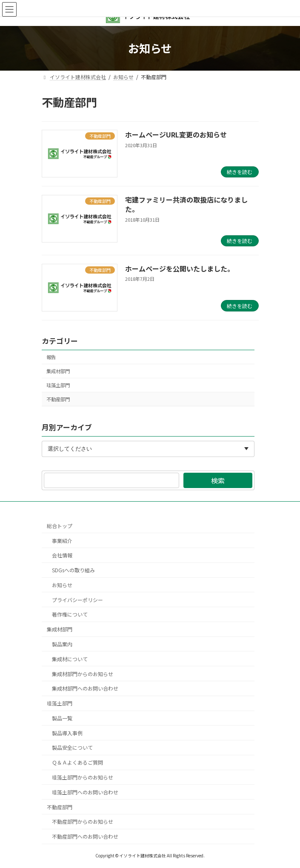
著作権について (70, 615)
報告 (51, 357)
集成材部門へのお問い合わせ (85, 689)
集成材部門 (58, 371)
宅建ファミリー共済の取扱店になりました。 (186, 204)
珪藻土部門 (58, 385)
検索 (218, 480)
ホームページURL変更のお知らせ (176, 134)
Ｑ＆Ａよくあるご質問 (77, 763)
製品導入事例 (67, 733)
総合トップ (60, 526)
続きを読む (240, 172)
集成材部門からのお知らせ (83, 674)
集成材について (70, 659)
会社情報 (62, 555)
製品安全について (72, 748)
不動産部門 (58, 399)
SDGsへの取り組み (73, 570)
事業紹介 (62, 541)
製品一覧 (62, 718)
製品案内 (62, 644)
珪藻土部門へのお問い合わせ (85, 792)
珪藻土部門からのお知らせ (83, 777)
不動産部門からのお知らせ (83, 822)
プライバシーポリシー (77, 600)
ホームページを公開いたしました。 (180, 268)
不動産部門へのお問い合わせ (85, 837)
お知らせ (62, 585)
